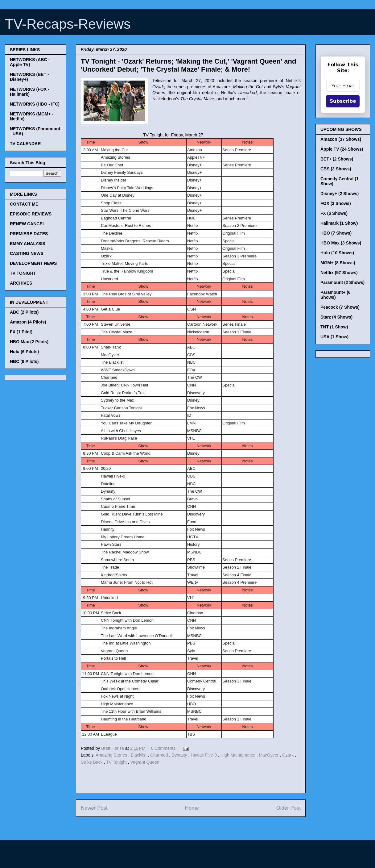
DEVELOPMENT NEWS (33, 263)
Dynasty (180, 755)
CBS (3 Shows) (336, 169)
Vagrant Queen (145, 762)
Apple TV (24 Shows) (342, 149)
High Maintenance (239, 755)
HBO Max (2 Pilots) (29, 342)
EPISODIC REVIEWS (31, 214)
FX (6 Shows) (334, 213)
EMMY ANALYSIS (28, 244)
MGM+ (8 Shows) (338, 263)
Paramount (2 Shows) (342, 282)
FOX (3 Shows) (336, 203)
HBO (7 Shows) (336, 233)
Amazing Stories (112, 755)
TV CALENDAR (25, 144)
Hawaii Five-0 (204, 755)
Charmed (160, 755)
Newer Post (94, 808)
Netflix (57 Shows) (339, 273)
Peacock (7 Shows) (340, 307)
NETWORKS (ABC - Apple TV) (30, 62)
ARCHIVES (21, 283)
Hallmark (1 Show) (339, 223)
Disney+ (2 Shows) (340, 194)
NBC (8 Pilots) (24, 361)
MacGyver (269, 755)
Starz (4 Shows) (336, 317)
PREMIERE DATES (29, 234)
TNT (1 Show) (334, 327)
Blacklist (139, 755)
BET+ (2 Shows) (337, 159)
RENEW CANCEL (27, 224)
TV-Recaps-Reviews (68, 24)
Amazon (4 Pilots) (28, 322)
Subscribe (343, 101)
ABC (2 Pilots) (24, 312)
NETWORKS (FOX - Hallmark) (30, 92)
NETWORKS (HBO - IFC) (35, 104)
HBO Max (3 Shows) (341, 243)
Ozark (288, 755)
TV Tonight (117, 762)
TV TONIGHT (23, 273)
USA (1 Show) (334, 337)
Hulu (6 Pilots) (24, 352)
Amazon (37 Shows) (341, 139)
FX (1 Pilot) (21, 332)
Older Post (288, 808)
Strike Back (92, 762)
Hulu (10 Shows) (337, 253)
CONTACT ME (24, 204)
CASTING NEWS (27, 253)
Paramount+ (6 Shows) (336, 295)
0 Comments (163, 748)
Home (192, 808)
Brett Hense (113, 748)
